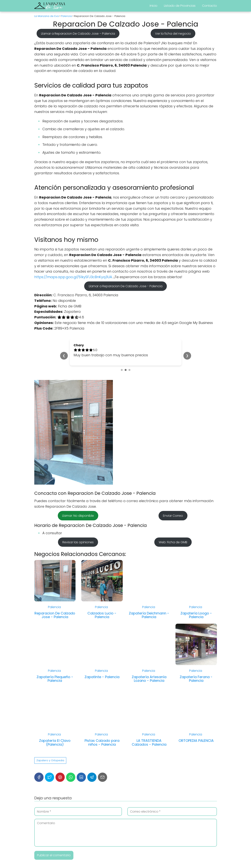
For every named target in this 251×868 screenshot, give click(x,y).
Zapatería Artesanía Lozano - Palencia (149, 679)
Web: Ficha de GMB (173, 542)
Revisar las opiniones (78, 542)
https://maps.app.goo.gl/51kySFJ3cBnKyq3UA (73, 277)
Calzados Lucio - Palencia (102, 615)
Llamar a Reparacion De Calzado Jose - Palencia (126, 286)
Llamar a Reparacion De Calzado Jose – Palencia (78, 33)
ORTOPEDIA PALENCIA (196, 741)
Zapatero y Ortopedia (50, 760)
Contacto (209, 6)
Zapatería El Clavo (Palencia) (55, 742)
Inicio (154, 6)
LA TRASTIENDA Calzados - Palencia (149, 742)
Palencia (54, 607)
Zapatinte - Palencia (102, 677)
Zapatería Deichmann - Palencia (149, 615)
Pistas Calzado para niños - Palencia (102, 742)
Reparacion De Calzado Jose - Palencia (55, 615)
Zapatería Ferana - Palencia (196, 679)
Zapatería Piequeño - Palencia (55, 679)
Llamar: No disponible (78, 516)
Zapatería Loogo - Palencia (196, 615)
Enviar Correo (173, 516)
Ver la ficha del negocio (173, 33)
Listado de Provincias (180, 6)
